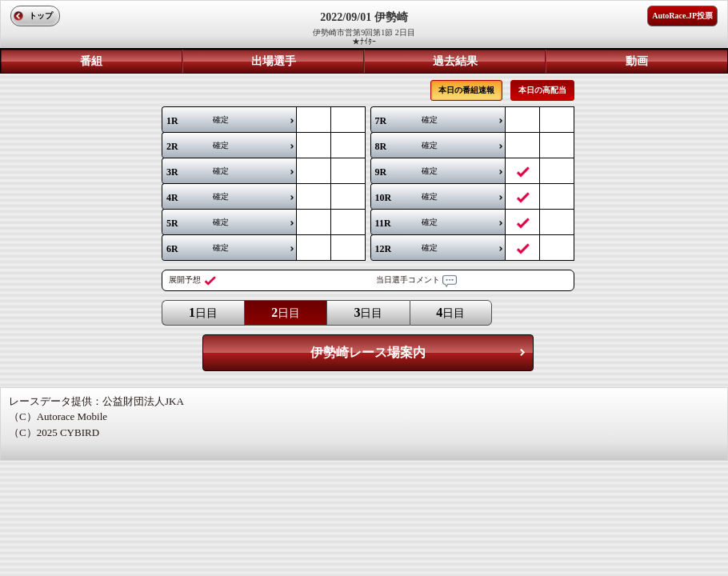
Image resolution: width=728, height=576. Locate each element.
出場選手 (274, 61)
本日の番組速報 (466, 90)
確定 (198, 121)
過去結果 (455, 61)
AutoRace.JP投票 (682, 16)
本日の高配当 (542, 90)
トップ (41, 16)
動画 (637, 61)
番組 (91, 61)
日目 (203, 312)
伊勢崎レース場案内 (368, 352)
